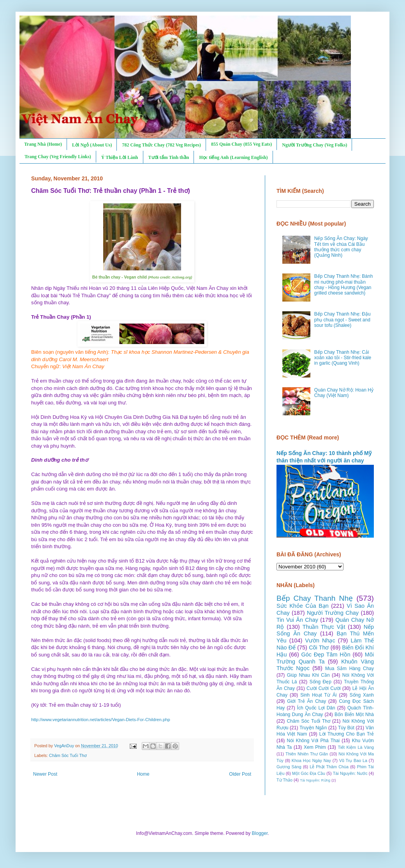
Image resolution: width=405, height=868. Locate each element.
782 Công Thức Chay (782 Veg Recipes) (161, 145)
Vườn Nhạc (320, 640)
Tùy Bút (346, 728)
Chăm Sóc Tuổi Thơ (68, 755)
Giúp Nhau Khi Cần (308, 675)
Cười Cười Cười (324, 688)
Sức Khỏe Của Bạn (303, 606)
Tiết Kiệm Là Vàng (356, 747)
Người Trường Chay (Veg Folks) (314, 145)
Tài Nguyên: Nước (350, 773)
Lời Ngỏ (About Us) (92, 145)
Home (143, 774)
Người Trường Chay (333, 613)
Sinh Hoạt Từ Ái (318, 695)
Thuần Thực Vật (324, 627)
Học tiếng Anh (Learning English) (233, 157)
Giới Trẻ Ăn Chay (306, 701)
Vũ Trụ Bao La (353, 760)
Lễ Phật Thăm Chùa (329, 767)
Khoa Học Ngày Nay (311, 760)
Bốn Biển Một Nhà (354, 715)
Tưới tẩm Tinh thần (169, 157)
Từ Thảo (284, 780)
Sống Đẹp (320, 682)
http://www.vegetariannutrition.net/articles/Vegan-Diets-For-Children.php (101, 720)
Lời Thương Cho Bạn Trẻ (347, 734)
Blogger (260, 833)
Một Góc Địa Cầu (309, 773)
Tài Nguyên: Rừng (315, 780)
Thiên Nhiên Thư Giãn (307, 754)
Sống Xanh (362, 695)
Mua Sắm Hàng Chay (350, 669)
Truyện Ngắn (313, 728)
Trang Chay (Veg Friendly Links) (58, 157)
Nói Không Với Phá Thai (313, 741)
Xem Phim (315, 747)
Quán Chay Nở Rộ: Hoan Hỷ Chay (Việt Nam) (344, 393)
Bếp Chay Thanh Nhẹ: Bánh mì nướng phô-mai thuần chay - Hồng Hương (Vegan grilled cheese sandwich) (344, 285)
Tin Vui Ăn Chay (297, 620)
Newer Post (45, 774)
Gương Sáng (289, 767)
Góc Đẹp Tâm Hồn (326, 655)
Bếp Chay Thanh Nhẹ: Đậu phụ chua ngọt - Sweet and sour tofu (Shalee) (342, 320)
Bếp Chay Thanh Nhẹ (315, 598)
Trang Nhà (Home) (43, 144)
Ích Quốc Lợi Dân (316, 708)
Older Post (240, 774)
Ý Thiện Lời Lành (120, 157)
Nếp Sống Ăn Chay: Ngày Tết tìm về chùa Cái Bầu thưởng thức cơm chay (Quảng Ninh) (341, 247)
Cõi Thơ (319, 647)
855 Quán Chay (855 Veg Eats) (241, 144)
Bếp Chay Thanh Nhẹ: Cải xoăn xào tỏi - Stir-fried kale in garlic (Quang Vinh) (343, 358)
